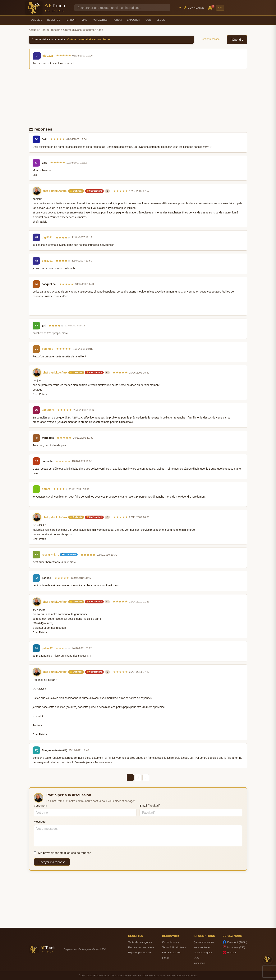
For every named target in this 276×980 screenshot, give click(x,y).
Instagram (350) (234, 947)
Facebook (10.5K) (235, 942)
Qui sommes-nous (204, 942)
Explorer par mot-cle (140, 953)
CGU (196, 958)
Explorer (134, 20)
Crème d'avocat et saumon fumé (89, 39)
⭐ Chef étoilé (76, 191)
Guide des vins (170, 942)
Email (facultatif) (150, 805)
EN (220, 8)
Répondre (237, 40)
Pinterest (230, 953)
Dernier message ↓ (211, 39)
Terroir (71, 20)
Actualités (100, 20)
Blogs (161, 20)
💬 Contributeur (69, 555)
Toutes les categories (140, 942)
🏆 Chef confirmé (94, 191)
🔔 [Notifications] (211, 7)
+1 (107, 191)
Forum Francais (51, 30)
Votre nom (40, 805)
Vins (84, 20)
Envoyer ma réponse (52, 862)
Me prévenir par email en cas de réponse (62, 853)
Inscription (199, 963)
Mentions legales (203, 953)
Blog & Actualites (172, 953)
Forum (117, 20)
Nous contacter (202, 947)
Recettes (54, 20)
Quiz (148, 20)
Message (40, 822)
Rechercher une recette (141, 947)
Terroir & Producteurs (174, 947)
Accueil (37, 20)
